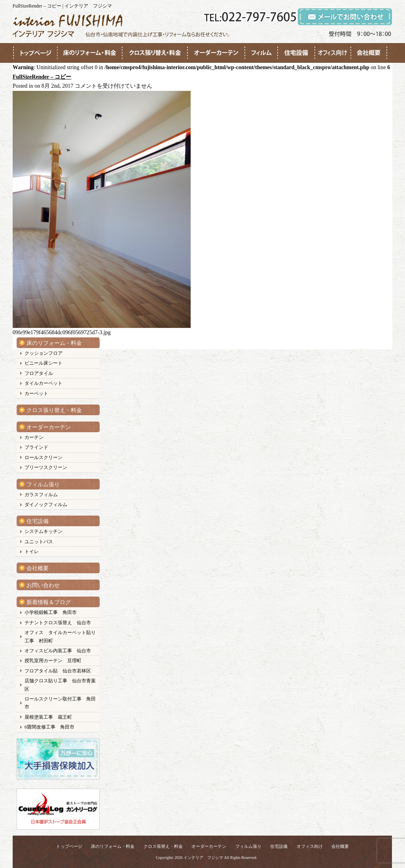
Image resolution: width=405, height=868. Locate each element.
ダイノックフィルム (46, 505)
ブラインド (36, 447)
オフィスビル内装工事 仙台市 (58, 651)
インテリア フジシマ (203, 858)
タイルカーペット (44, 383)
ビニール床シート (44, 363)
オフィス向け (310, 846)
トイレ (32, 552)
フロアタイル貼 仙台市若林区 (58, 671)
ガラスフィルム (41, 495)
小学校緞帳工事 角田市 (51, 612)
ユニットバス (39, 542)
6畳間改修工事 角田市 (49, 727)
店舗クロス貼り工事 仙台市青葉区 (60, 685)
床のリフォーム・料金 (54, 343)
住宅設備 (38, 521)
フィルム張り (43, 485)
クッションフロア (44, 353)
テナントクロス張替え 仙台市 (58, 623)
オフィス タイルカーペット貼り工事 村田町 (60, 636)
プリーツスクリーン (46, 467)
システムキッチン (44, 531)
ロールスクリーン (44, 458)
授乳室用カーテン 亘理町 (53, 661)
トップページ (69, 846)
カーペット (36, 394)
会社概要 (38, 568)
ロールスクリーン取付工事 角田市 (60, 703)
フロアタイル (39, 373)
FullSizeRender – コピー (42, 77)
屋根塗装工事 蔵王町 (48, 717)
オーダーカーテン (49, 427)
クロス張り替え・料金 (54, 410)
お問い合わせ (43, 585)
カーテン (34, 437)
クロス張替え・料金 (163, 846)
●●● (35, 53)
